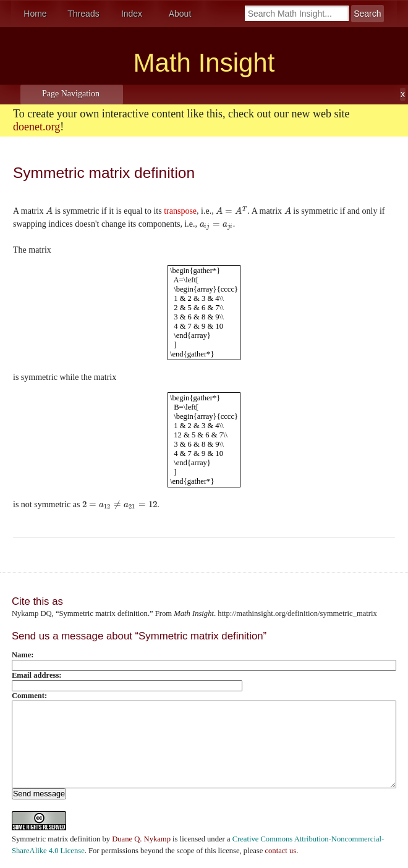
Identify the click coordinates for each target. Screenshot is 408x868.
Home (35, 14)
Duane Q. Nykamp (141, 839)
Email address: (37, 675)
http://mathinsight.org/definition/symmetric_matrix (297, 613)
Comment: (29, 696)
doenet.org (36, 127)
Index (132, 14)
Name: (23, 655)
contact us (280, 851)
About (180, 14)
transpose (180, 211)
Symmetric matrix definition (56, 839)
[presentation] (49, 211)
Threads (83, 14)
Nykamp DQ (32, 613)
